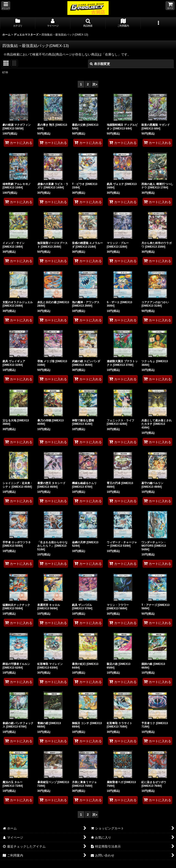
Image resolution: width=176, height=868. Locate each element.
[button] (6, 6)
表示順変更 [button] (100, 64)
